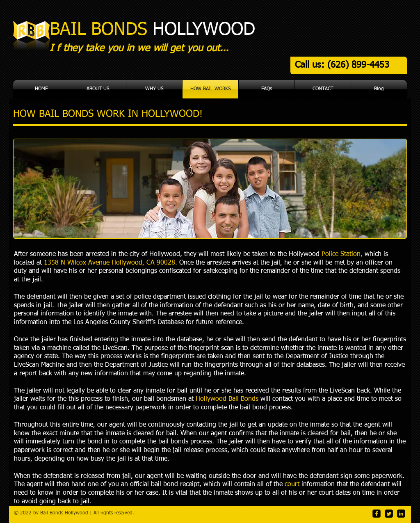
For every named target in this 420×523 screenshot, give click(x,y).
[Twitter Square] (389, 514)
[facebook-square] (377, 514)
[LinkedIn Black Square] (401, 514)
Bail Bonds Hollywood (64, 513)
